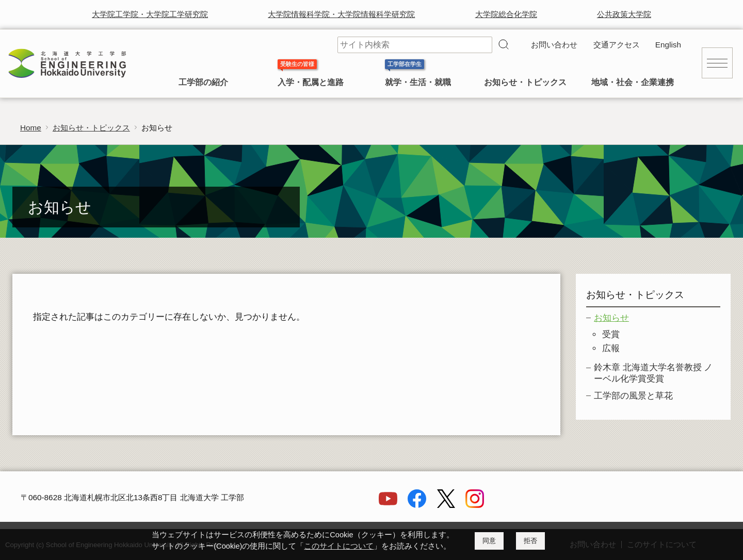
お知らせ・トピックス (525, 82)
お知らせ (611, 318)
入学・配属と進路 (311, 82)
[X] (446, 505)
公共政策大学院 (624, 14)
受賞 (611, 334)
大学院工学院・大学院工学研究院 (150, 14)
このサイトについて (339, 546)
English (668, 45)
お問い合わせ (554, 45)
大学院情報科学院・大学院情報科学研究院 (341, 14)
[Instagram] (475, 505)
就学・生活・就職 (418, 82)
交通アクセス (617, 45)
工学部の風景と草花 (633, 396)
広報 (611, 348)
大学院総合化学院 (506, 14)
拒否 (530, 541)
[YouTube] (388, 505)
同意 (489, 541)
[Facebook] (417, 505)
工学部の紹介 (203, 82)
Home (31, 128)
